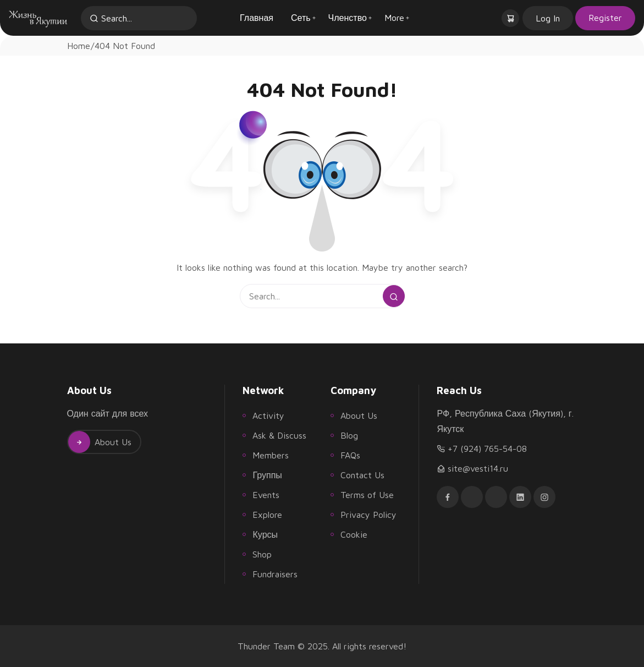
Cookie (354, 534)
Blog (349, 435)
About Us (100, 442)
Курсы (265, 534)
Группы (267, 475)
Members (271, 455)
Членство (348, 18)
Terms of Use (367, 495)
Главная (257, 18)
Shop (262, 554)
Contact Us (362, 475)
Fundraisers (275, 574)
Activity (268, 415)
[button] (511, 18)
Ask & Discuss (279, 435)
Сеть (301, 18)
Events (266, 495)
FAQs (350, 455)
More (394, 18)
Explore (267, 515)
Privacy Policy (368, 515)
